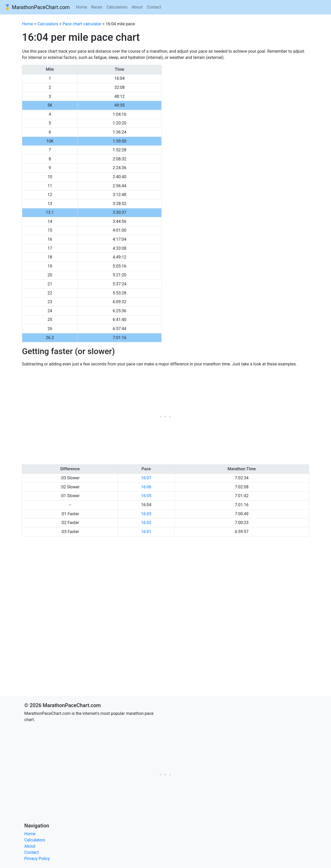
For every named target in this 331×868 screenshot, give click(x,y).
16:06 (146, 487)
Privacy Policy (37, 859)
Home (81, 7)
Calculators (117, 7)
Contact (154, 7)
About (137, 7)
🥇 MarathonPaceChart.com (37, 7)
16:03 (146, 514)
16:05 (146, 496)
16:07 (146, 478)
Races (97, 7)
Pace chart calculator (82, 24)
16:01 (146, 532)
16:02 (146, 523)
